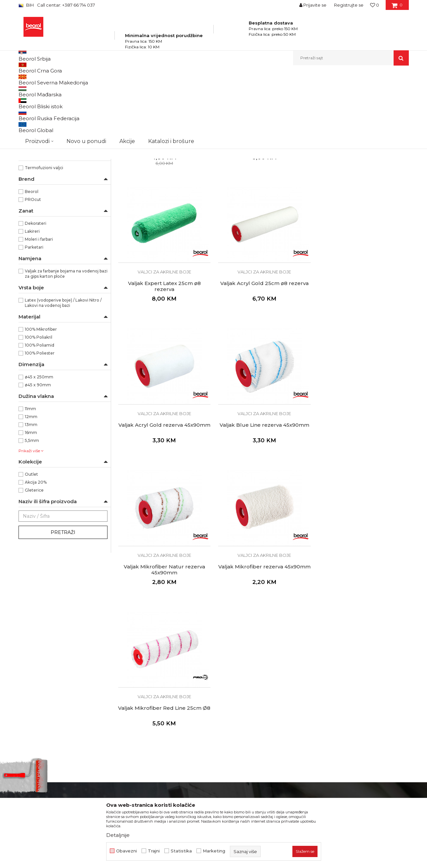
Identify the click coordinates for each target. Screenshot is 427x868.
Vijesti (125, 711)
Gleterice (34, 566)
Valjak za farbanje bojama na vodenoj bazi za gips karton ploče (66, 349)
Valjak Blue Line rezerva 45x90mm (362, 357)
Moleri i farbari (39, 315)
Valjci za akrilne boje (42, 138)
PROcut (33, 275)
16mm (31, 508)
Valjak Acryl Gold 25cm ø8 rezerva (164, 357)
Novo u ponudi (86, 58)
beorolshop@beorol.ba (68, 722)
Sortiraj (242, 91)
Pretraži (63, 608)
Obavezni (127, 851)
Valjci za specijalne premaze (49, 162)
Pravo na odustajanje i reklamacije (256, 739)
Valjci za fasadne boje (43, 154)
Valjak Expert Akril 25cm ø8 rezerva (263, 217)
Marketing (214, 851)
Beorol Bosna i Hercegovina (44, 80)
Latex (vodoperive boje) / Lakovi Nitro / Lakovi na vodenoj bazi (63, 378)
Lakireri (32, 307)
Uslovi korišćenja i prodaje (246, 711)
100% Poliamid (40, 421)
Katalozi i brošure (137, 720)
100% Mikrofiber (41, 405)
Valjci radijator (36, 178)
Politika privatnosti (238, 693)
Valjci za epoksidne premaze (50, 130)
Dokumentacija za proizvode (151, 730)
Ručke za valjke (37, 186)
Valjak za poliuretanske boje (49, 106)
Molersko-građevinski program (128, 80)
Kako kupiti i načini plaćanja (248, 720)
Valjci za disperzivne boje (48, 146)
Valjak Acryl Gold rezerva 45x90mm (263, 357)
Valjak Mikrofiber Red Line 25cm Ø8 (362, 501)
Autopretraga (211, 91)
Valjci (167, 80)
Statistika (181, 851)
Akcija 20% (36, 558)
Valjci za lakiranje (38, 114)
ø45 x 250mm (39, 452)
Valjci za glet (34, 122)
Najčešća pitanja (236, 748)
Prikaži (338, 91)
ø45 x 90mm (38, 460)
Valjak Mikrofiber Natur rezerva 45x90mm (164, 501)
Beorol (32, 267)
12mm (31, 492)
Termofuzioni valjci (44, 243)
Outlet (31, 550)
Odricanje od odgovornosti (248, 702)
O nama (127, 693)
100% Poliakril (39, 413)
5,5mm (32, 516)
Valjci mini (32, 170)
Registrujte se (349, 5)
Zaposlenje (130, 702)
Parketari (34, 323)
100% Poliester (40, 429)
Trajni (154, 851)
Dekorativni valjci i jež (43, 194)
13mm (31, 500)
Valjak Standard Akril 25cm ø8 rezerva (164, 219)
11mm (30, 484)
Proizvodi (84, 80)
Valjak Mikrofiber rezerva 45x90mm (263, 501)
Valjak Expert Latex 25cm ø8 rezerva (362, 219)
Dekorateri (36, 299)
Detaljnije (118, 835)
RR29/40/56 (37, 219)
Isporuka (227, 730)
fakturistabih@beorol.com (70, 762)
